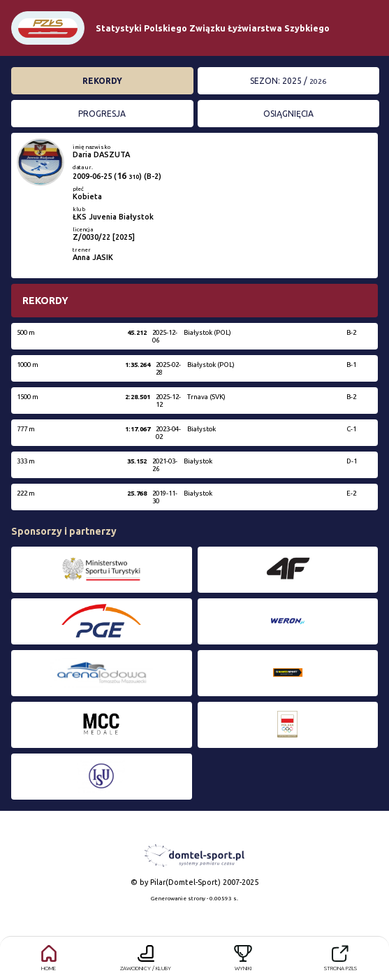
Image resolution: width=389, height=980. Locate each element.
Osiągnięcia (288, 114)
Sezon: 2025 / (288, 81)
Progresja (102, 114)
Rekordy (102, 81)
